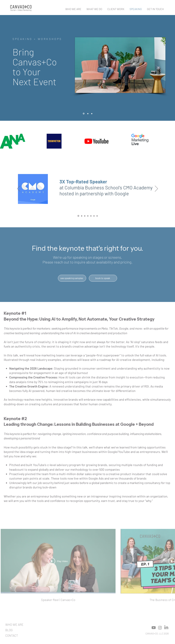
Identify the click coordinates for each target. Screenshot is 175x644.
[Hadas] (88, 216)
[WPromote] (85, 216)
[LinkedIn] (166, 628)
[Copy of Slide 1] (88, 114)
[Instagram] (160, 628)
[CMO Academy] (78, 216)
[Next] (157, 68)
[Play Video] (58, 561)
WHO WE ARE (14, 625)
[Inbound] (82, 216)
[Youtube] (154, 628)
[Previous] (18, 68)
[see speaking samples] (72, 278)
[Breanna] (91, 216)
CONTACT (12, 635)
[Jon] (94, 216)
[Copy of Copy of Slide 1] (92, 114)
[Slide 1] (84, 114)
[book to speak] (103, 278)
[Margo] (97, 216)
